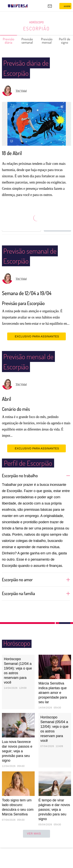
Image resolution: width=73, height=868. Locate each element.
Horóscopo (37, 22)
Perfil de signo (65, 41)
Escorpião (37, 28)
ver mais (36, 839)
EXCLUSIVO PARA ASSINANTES (36, 342)
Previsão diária (9, 41)
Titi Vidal (21, 91)
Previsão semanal (27, 41)
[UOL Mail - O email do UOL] (50, 6)
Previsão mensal (47, 41)
